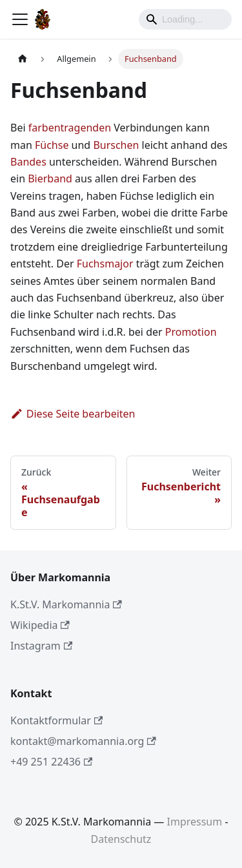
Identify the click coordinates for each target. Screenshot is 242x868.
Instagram (41, 646)
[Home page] (23, 59)
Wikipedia (40, 625)
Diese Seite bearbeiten (73, 414)
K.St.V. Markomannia (66, 604)
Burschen (116, 145)
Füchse (52, 145)
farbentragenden (70, 128)
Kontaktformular (56, 720)
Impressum (195, 822)
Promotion (191, 332)
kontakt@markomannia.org (83, 741)
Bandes (28, 162)
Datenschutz (121, 839)
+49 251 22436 (51, 762)
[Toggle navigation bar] (20, 19)
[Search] (185, 19)
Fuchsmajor (105, 264)
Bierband (50, 178)
